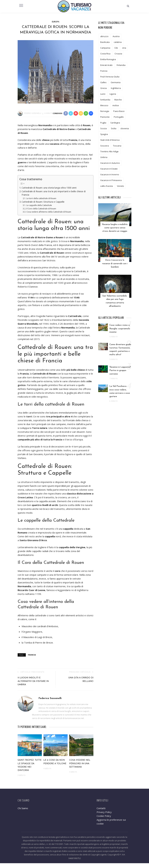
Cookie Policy (104, 821)
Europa (56, 22)
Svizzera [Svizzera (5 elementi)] (105, 146)
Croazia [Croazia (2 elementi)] (118, 54)
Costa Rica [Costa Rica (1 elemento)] (105, 54)
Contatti (101, 813)
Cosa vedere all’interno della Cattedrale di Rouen (49, 217)
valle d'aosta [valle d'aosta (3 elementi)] (107, 186)
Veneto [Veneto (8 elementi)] (120, 186)
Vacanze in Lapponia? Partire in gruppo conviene (120, 368)
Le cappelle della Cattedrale (39, 210)
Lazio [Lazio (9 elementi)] (103, 94)
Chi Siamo (23, 813)
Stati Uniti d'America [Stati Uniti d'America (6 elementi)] (110, 140)
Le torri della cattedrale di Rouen (41, 203)
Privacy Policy (104, 817)
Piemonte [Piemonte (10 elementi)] (105, 117)
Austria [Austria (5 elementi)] (116, 36)
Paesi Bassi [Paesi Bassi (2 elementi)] (119, 111)
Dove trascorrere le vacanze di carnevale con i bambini (115, 263)
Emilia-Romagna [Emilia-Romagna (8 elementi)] (108, 59)
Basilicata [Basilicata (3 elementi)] (105, 42)
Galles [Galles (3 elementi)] (103, 82)
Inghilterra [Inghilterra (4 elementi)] (116, 88)
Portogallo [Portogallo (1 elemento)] (119, 117)
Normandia (24, 591)
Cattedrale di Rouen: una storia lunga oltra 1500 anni (49, 193)
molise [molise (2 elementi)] (116, 105)
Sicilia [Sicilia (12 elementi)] (114, 128)
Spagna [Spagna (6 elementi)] (104, 134)
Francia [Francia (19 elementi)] (104, 71)
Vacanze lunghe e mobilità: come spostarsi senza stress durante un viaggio (115, 228)
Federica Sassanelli (33, 113)
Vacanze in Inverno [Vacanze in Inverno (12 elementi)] (110, 174)
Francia (32, 660)
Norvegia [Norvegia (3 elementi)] (105, 111)
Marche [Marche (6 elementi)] (118, 100)
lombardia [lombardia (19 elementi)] (105, 100)
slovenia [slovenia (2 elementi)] (125, 128)
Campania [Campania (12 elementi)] (105, 48)
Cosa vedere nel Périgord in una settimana (80, 768)
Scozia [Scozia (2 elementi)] (103, 128)
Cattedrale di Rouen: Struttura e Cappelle (43, 207)
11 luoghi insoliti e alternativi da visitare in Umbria (33, 686)
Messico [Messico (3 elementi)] (104, 105)
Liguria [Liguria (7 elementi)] (113, 94)
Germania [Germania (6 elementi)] (116, 82)
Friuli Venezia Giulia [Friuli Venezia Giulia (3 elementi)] (110, 77)
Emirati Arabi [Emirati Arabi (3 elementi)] (106, 65)
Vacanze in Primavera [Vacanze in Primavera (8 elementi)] (111, 180)
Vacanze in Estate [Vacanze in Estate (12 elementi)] (109, 169)
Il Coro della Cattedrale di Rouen (41, 213)
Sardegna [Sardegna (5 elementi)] (115, 123)
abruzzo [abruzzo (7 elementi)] (104, 36)
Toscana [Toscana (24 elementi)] (117, 146)
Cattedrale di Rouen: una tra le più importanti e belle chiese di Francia (54, 198)
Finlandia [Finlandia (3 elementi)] (121, 65)
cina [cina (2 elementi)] (124, 48)
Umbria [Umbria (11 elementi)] (104, 157)
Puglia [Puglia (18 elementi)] (103, 123)
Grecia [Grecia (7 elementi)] (103, 88)
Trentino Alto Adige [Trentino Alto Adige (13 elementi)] (109, 151)
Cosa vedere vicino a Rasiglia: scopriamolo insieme (120, 327)
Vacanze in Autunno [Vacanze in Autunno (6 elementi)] (110, 163)
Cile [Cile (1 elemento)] (116, 48)
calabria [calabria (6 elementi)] (118, 42)
